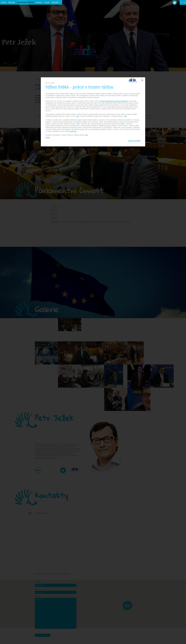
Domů (4, 2)
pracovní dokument (121, 101)
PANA (48, 137)
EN (184, 2)
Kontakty (55, 2)
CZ (181, 2)
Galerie (39, 2)
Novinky (12, 2)
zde (78, 116)
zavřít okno (142, 80)
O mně (47, 2)
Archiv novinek (134, 141)
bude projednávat (107, 101)
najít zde (73, 131)
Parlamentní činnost (25, 2)
